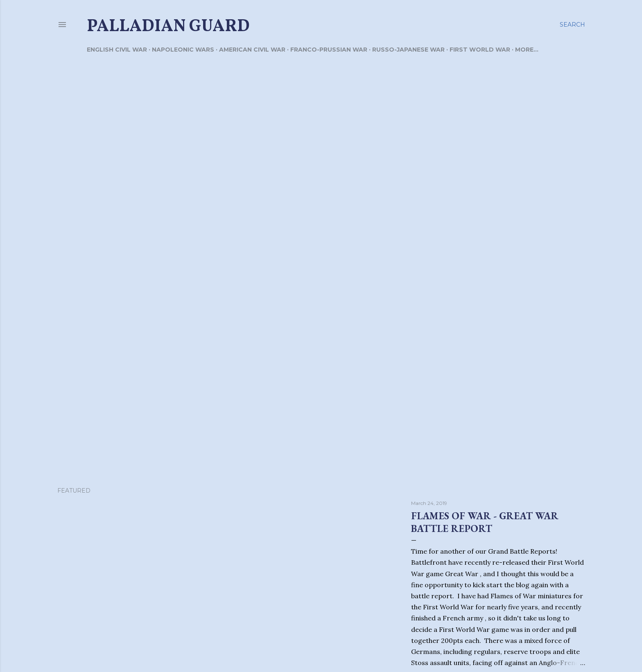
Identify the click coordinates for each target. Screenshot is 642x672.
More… (527, 50)
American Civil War (252, 50)
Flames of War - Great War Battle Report (485, 522)
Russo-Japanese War (408, 50)
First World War (480, 50)
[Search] (572, 25)
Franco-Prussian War (329, 50)
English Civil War (117, 50)
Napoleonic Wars (183, 50)
